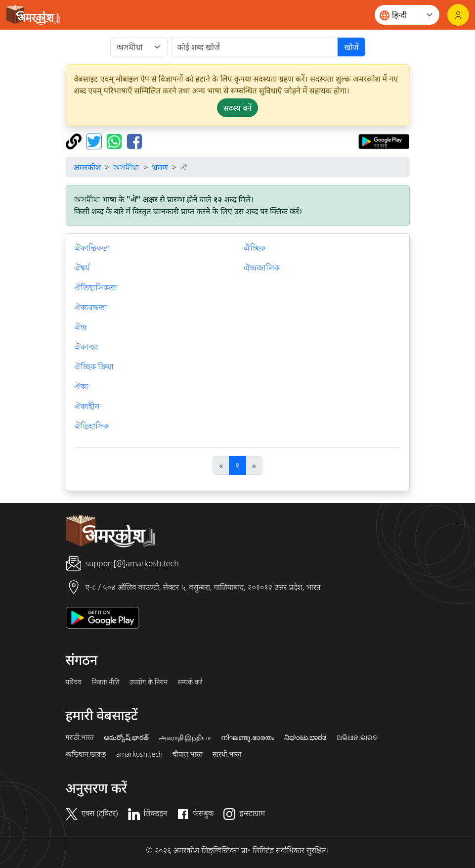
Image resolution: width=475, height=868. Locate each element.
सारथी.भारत (227, 754)
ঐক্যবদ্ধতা (91, 307)
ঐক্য (81, 386)
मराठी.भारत (80, 737)
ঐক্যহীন (87, 406)
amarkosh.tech (139, 754)
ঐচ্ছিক (255, 248)
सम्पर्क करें (190, 682)
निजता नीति (106, 682)
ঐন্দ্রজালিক (262, 268)
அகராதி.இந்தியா (185, 737)
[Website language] (407, 15)
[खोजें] (255, 47)
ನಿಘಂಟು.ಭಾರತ (305, 737)
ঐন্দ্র (81, 327)
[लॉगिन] (458, 15)
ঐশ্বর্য (82, 268)
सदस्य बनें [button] (237, 108)
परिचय (74, 682)
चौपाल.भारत (188, 754)
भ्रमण (160, 167)
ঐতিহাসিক (91, 426)
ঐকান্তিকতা (92, 248)
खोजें (351, 47)
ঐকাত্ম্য (86, 347)
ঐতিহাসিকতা (96, 287)
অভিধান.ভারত (86, 754)
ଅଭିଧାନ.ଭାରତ (357, 737)
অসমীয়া (126, 167)
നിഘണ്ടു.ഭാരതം (247, 737)
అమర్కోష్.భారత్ (126, 737)
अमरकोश (87, 167)
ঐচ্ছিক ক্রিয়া (94, 366)
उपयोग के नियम (149, 682)
